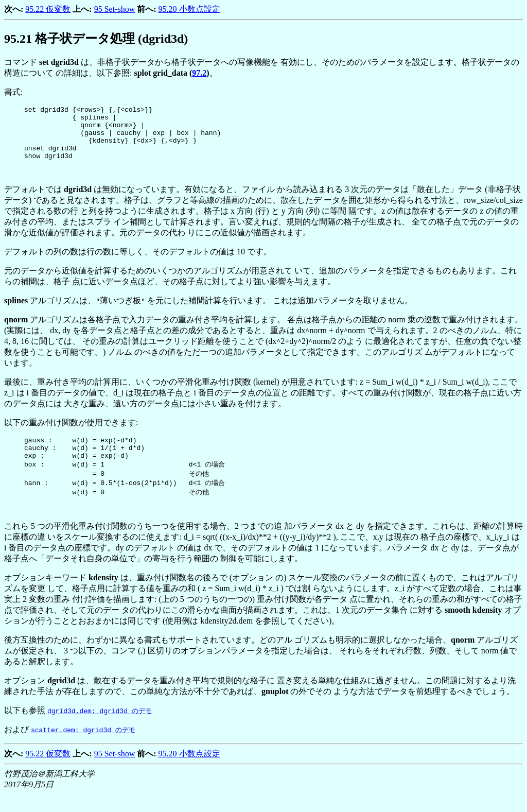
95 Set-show (115, 9)
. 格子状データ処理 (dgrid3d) (96, 39)
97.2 (199, 73)
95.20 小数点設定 (189, 9)
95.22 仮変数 (48, 9)
